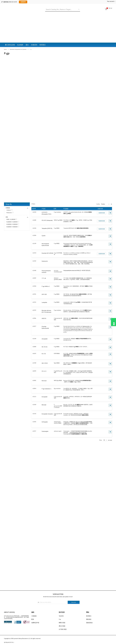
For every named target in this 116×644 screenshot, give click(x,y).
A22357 (34, 427)
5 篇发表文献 (101, 217)
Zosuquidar (45, 335)
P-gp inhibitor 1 (46, 282)
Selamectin (45, 257)
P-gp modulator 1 (47, 385)
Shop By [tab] (9, 200)
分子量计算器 (63, 629)
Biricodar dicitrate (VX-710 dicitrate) (46, 307)
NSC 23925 (45, 359)
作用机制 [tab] (8, 204)
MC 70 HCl (45, 343)
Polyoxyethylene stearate (46, 267)
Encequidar (45, 393)
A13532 (34, 298)
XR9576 (44, 314)
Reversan (44, 377)
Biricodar (44, 401)
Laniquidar (44, 298)
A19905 (34, 376)
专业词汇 (61, 616)
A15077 (34, 322)
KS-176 (44, 350)
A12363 (34, 257)
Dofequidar (45, 418)
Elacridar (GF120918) (47, 249)
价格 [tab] (7, 213)
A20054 (34, 384)
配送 (33, 619)
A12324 (34, 249)
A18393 (34, 367)
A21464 (34, 401)
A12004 (34, 231)
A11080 (34, 216)
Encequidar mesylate (47, 410)
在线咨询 (23, 2)
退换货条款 (89, 623)
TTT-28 (44, 274)
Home (5, 41)
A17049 (34, 359)
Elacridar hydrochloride (45, 323)
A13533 (34, 306)
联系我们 (89, 616)
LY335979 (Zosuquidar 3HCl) (46, 209)
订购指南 (34, 616)
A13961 (34, 314)
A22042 (34, 418)
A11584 (34, 224)
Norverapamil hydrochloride (45, 240)
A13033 (34, 274)
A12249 (34, 239)
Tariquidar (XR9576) (47, 224)
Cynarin (44, 232)
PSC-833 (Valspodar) (47, 216)
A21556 (34, 410)
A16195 (34, 349)
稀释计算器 (62, 623)
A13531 (34, 290)
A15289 (34, 335)
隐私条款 (89, 619)
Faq (60, 619)
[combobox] (63, 9)
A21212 (34, 393)
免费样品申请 (35, 623)
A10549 (34, 208)
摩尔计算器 (62, 626)
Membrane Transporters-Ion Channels (18, 41)
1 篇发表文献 (101, 209)
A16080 (34, 343)
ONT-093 (44, 290)
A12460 (34, 266)
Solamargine (45, 427)
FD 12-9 (44, 367)
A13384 (34, 282)
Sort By (98, 200)
